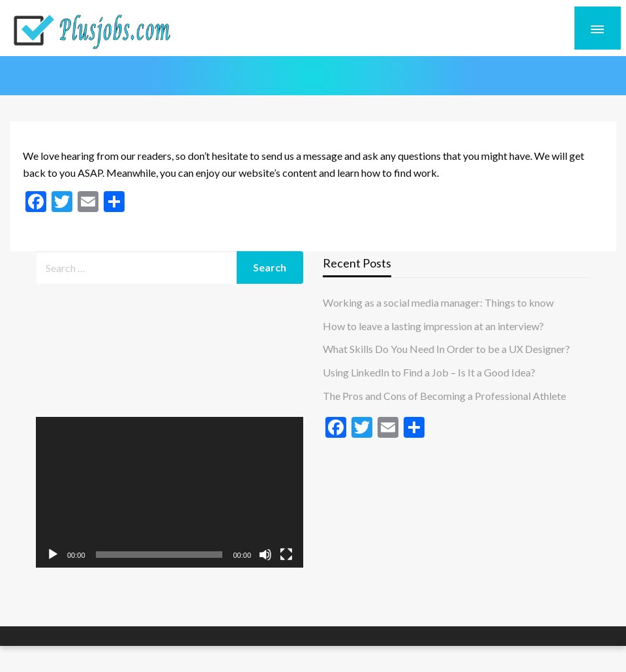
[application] (170, 492)
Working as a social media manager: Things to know (438, 302)
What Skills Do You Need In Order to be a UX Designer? (446, 349)
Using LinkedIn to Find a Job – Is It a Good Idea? (429, 372)
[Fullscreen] (286, 555)
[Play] (53, 555)
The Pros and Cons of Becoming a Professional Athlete (444, 396)
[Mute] (265, 555)
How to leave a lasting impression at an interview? (433, 326)
